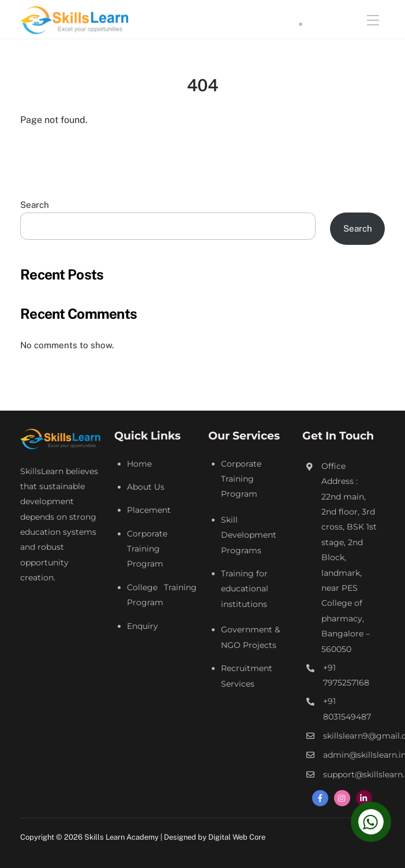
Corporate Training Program (147, 549)
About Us (146, 487)
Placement (149, 510)
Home (139, 464)
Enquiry (142, 626)
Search (35, 205)
